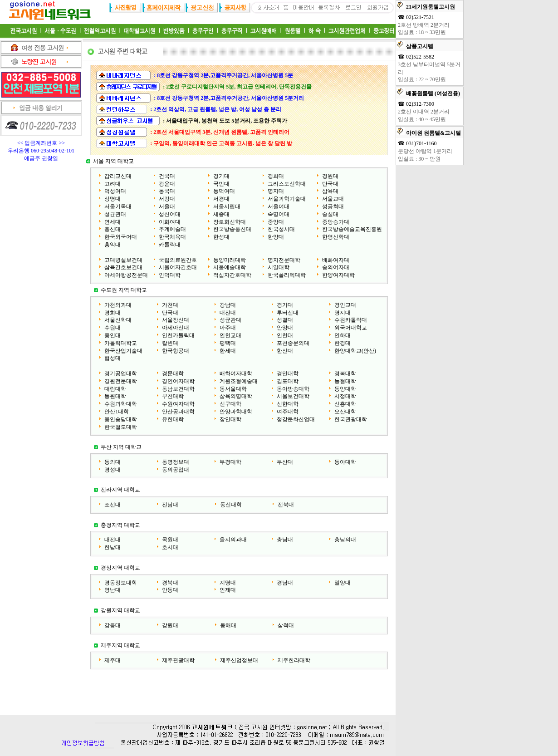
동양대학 (345, 389)
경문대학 (173, 373)
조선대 (113, 505)
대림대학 (115, 389)
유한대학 (173, 419)
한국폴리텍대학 (287, 275)
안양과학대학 (236, 412)
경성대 (113, 470)
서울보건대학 (293, 396)
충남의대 (345, 540)
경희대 (276, 176)
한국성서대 (281, 229)
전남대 (170, 505)
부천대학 (173, 396)
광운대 (167, 184)
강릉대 (113, 625)
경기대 (221, 176)
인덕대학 (170, 275)
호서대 (170, 547)
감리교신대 (118, 176)
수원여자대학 (178, 404)
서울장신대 (176, 320)
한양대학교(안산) (355, 351)
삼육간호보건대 (123, 267)
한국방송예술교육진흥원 (352, 229)
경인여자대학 (178, 381)
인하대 (343, 335)
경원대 (330, 176)
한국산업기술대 (123, 351)
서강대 (167, 199)
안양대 (285, 328)
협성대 (113, 358)
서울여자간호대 (178, 267)
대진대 (228, 313)
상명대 (113, 199)
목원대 (170, 540)
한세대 (228, 351)
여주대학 (288, 412)
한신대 (285, 351)
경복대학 (345, 373)
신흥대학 (345, 404)
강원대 (170, 625)
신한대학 (288, 404)
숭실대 (330, 214)
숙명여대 (279, 214)
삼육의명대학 (236, 396)
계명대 (228, 583)
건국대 (167, 176)
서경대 (221, 199)
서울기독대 (118, 206)
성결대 (285, 320)
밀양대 (343, 583)
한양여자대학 (338, 275)
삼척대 (286, 625)
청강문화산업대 (296, 419)
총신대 (113, 229)
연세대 (113, 222)
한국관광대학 (351, 419)
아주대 (228, 328)
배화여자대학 (236, 373)
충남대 (285, 540)
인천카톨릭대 (178, 335)
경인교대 (345, 305)
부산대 (285, 462)
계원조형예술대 (239, 381)
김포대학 (288, 381)
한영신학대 (336, 237)
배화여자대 (336, 260)
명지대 (276, 191)
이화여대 (170, 222)
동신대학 (231, 505)
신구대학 (230, 404)
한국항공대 (176, 351)
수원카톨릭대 (351, 320)
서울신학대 (118, 320)
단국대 (330, 184)
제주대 (113, 660)
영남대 (113, 590)
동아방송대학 (293, 389)
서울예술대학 (230, 267)
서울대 (167, 206)
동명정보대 (176, 462)
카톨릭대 (170, 245)
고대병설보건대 (123, 260)
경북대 (170, 583)
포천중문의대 (293, 343)
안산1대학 (117, 412)
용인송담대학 (121, 419)
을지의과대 (233, 540)
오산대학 (345, 412)
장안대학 (230, 419)
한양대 (276, 237)
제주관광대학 (178, 660)
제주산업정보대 (239, 660)
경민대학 (288, 373)
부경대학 (230, 462)
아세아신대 (176, 328)
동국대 (167, 191)
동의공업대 (176, 470)
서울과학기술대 (287, 199)
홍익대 (113, 245)
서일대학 (279, 267)
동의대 (113, 462)
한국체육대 (172, 237)
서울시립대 (227, 206)
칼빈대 (170, 343)
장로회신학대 (230, 222)
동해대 (228, 625)
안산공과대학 (178, 412)
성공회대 (333, 206)
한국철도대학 (121, 427)
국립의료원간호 (178, 260)
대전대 (113, 540)
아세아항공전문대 (126, 275)
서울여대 (279, 206)
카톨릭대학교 (121, 343)
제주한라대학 (294, 660)
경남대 (285, 583)
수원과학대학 (121, 404)
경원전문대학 (121, 381)
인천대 (285, 335)
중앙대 (276, 222)
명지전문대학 (284, 260)
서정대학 (345, 396)
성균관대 (115, 214)
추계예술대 (172, 229)
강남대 (228, 305)
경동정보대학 (121, 583)
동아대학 (345, 462)
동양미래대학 (230, 260)
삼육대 (330, 191)
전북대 (286, 505)
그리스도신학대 (287, 184)
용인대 (113, 335)
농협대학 (345, 381)
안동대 (170, 590)
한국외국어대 (121, 237)
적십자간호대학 (232, 275)
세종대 (221, 214)
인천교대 (230, 335)
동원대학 (115, 396)
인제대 (228, 590)
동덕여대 (224, 191)
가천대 (170, 305)
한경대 (343, 343)
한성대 (221, 237)
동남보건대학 (178, 389)
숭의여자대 (336, 267)
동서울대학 (233, 389)
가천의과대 (118, 305)
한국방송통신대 (232, 229)
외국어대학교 (351, 328)
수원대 (113, 328)
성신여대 (170, 214)
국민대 (221, 184)
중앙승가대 (336, 222)
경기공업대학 (121, 373)
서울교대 (333, 199)
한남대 (113, 547)
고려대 (113, 184)
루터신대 (288, 313)
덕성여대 (115, 191)
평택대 (228, 343)
